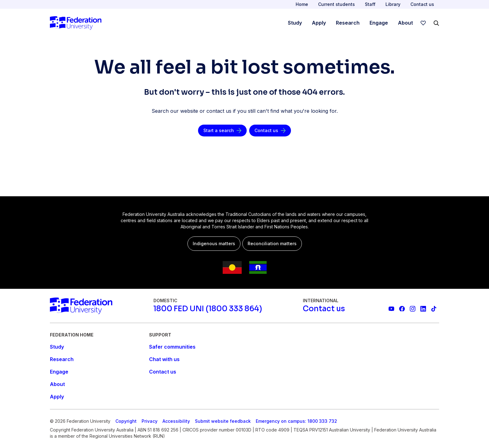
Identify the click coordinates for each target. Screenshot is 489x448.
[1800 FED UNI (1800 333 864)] (208, 309)
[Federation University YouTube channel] (391, 309)
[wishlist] (423, 23)
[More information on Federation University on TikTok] (434, 309)
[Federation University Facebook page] (402, 309)
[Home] (76, 23)
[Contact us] (270, 131)
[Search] (436, 23)
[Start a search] (222, 131)
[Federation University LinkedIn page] (423, 309)
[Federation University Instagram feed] (413, 309)
